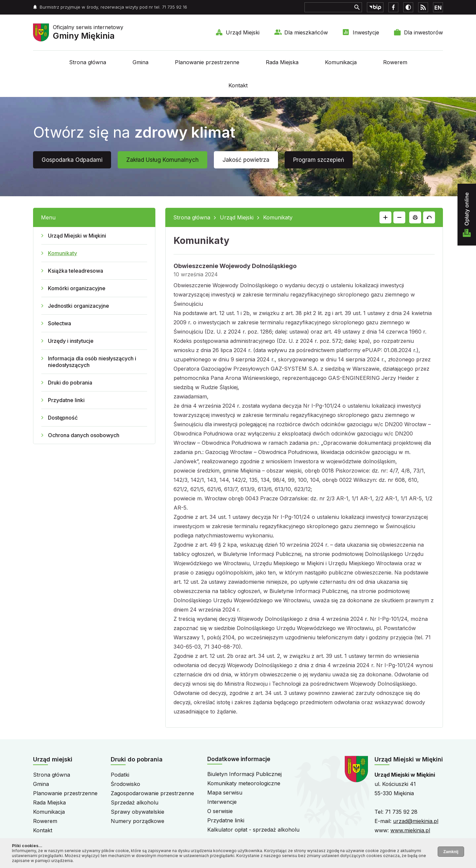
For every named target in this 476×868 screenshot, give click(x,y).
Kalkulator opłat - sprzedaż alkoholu (253, 830)
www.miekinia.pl (410, 830)
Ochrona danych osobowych (84, 435)
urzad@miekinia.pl (416, 821)
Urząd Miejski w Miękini (77, 236)
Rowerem (395, 62)
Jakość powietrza (246, 160)
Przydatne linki (66, 400)
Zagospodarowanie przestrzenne (152, 793)
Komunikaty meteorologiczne (244, 783)
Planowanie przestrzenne (207, 62)
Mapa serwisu (225, 793)
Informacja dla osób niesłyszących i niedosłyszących (92, 362)
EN (438, 8)
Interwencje (222, 802)
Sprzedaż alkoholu (135, 802)
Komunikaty (62, 253)
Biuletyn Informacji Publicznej (244, 774)
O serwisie (220, 811)
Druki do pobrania (70, 383)
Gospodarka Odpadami (72, 160)
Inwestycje (366, 32)
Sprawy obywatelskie (138, 812)
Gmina (140, 62)
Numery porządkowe (138, 821)
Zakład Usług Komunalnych (162, 160)
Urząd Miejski (243, 32)
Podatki (120, 775)
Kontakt (238, 85)
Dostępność (63, 418)
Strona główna (88, 62)
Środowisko (125, 784)
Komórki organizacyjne (77, 288)
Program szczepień (319, 160)
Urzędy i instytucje (71, 341)
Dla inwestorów (423, 32)
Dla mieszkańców (306, 32)
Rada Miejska (282, 62)
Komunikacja (341, 62)
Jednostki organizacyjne (79, 306)
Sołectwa (59, 323)
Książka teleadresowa (76, 271)
